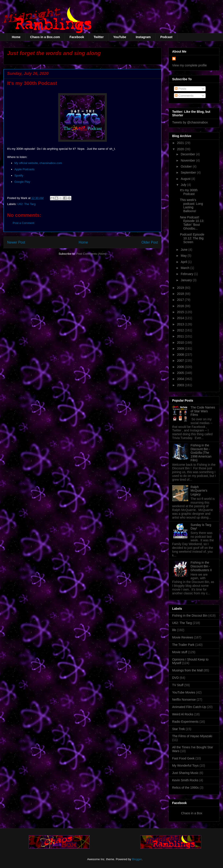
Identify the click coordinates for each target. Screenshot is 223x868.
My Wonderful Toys (185, 765)
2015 (181, 312)
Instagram (143, 37)
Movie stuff (180, 652)
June (184, 250)
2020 (181, 149)
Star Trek (179, 729)
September (189, 172)
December (188, 154)
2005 (181, 373)
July (184, 185)
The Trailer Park (183, 645)
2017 (181, 300)
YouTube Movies (184, 692)
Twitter (99, 37)
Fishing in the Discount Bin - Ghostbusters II (201, 566)
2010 (181, 343)
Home (16, 37)
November (188, 160)
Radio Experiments (185, 722)
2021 (181, 143)
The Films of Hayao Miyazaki (192, 736)
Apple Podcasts (25, 169)
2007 (181, 361)
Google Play (22, 182)
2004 (181, 379)
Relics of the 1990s (185, 788)
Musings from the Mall (187, 670)
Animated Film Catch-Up (189, 707)
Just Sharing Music (185, 773)
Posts (181, 89)
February (187, 274)
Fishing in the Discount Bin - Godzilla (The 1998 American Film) (201, 453)
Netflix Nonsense (184, 700)
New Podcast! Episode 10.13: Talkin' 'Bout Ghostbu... (192, 223)
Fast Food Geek (183, 758)
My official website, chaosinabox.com (38, 163)
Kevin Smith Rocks (185, 780)
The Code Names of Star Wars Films (203, 411)
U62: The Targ (27, 204)
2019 (181, 288)
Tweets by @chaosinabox (190, 122)
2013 (181, 324)
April (184, 262)
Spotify (19, 175)
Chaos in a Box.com (45, 37)
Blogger (137, 859)
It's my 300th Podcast (189, 192)
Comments (184, 96)
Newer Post (16, 242)
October (187, 166)
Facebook (77, 37)
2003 (181, 385)
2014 (181, 318)
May (184, 256)
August (186, 179)
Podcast (166, 37)
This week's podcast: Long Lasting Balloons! (191, 205)
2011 (181, 336)
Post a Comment (24, 223)
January (187, 280)
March (185, 268)
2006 (181, 367)
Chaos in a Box (192, 813)
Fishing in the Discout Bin (190, 616)
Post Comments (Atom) (91, 254)
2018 (181, 294)
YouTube (120, 37)
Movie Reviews (183, 637)
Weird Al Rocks (183, 714)
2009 (181, 349)
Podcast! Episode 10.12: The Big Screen (192, 238)
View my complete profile (189, 65)
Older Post (150, 242)
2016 (181, 306)
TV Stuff (178, 685)
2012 (181, 330)
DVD (176, 678)
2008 (181, 355)
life (174, 630)
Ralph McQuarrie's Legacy (199, 491)
